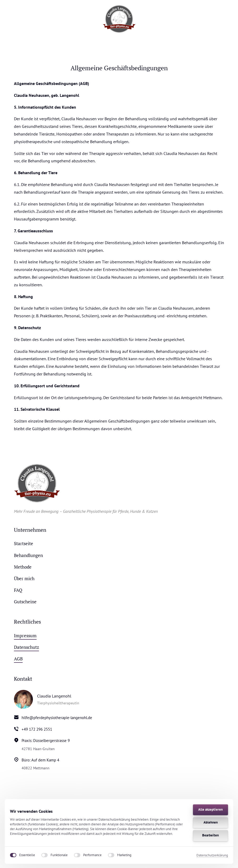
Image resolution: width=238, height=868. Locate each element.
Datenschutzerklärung (212, 855)
